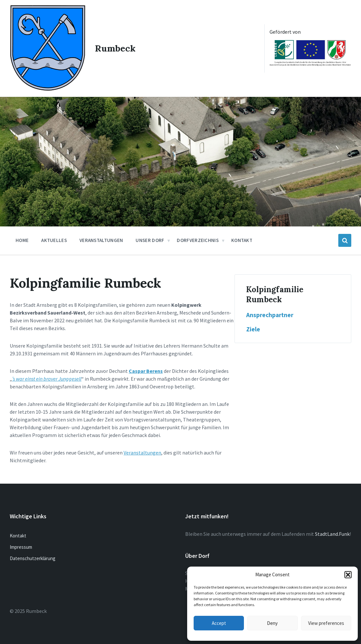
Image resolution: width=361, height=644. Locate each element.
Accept (219, 623)
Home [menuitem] (22, 240)
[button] (348, 575)
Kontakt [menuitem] (242, 240)
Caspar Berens (146, 371)
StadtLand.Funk (332, 534)
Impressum (21, 547)
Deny (272, 623)
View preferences (326, 623)
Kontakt (18, 535)
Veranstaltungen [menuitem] (101, 240)
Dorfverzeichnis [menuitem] (198, 240)
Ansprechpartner (270, 315)
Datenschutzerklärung (33, 558)
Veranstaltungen (142, 453)
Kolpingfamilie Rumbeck (275, 294)
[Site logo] (47, 89)
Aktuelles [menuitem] (54, 240)
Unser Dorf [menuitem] (150, 240)
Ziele (253, 329)
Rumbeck (115, 48)
